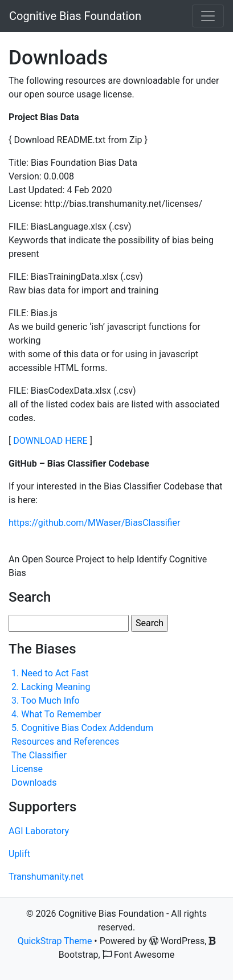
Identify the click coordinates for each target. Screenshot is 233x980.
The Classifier (39, 755)
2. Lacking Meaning (51, 687)
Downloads (34, 783)
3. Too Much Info (46, 701)
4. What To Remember (56, 714)
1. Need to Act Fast (50, 673)
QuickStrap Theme (55, 941)
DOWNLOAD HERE (50, 441)
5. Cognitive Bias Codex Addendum (82, 728)
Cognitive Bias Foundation (75, 16)
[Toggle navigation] (208, 16)
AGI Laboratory (39, 831)
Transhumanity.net (46, 877)
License (27, 769)
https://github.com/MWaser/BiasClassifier (95, 523)
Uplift (19, 854)
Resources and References (65, 742)
